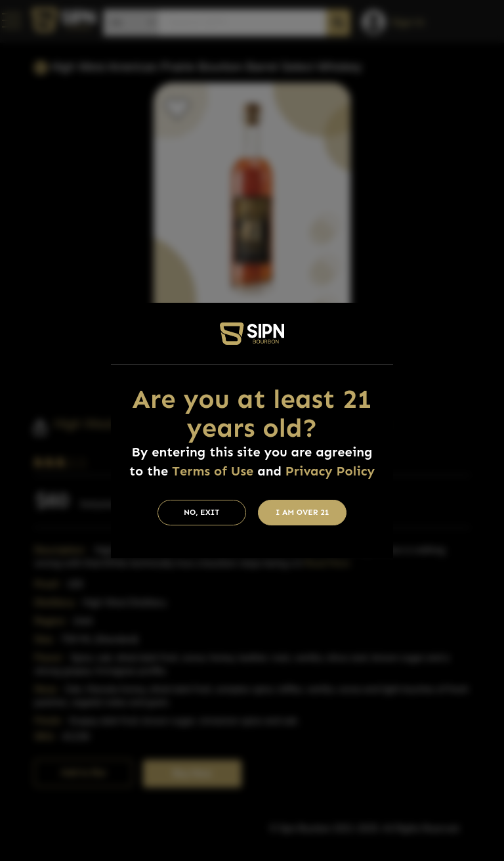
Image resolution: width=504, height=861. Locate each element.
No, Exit (202, 512)
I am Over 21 (303, 512)
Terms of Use (213, 471)
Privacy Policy (330, 471)
